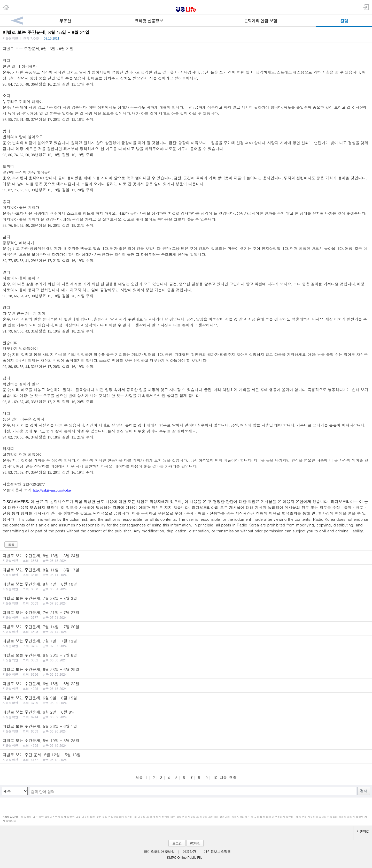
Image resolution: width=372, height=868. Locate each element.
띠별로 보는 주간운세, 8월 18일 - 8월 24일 (186, 558)
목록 (11, 545)
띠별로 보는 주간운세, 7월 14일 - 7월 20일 (186, 629)
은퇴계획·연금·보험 (261, 21)
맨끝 (233, 778)
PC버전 (195, 843)
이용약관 (189, 852)
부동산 (65, 21)
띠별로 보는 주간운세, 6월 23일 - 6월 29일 (186, 671)
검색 (364, 791)
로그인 (177, 843)
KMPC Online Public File (185, 858)
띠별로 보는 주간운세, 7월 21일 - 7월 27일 (186, 615)
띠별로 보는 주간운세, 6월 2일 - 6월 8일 (186, 714)
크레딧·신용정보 (149, 21)
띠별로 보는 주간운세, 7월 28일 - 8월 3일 (186, 600)
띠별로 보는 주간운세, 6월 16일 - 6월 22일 (186, 686)
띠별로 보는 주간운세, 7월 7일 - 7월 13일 (186, 643)
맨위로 (363, 831)
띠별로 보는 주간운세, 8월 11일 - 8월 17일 (186, 572)
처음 (139, 778)
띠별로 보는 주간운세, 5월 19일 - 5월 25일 (186, 743)
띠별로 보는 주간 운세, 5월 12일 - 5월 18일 (186, 757)
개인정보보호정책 (217, 852)
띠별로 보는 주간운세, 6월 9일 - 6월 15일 (186, 700)
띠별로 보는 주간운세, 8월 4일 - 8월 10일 (186, 586)
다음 (223, 778)
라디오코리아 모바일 (159, 852)
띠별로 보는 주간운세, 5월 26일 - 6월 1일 (186, 728)
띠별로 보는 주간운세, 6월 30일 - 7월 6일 (186, 657)
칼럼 (344, 21)
